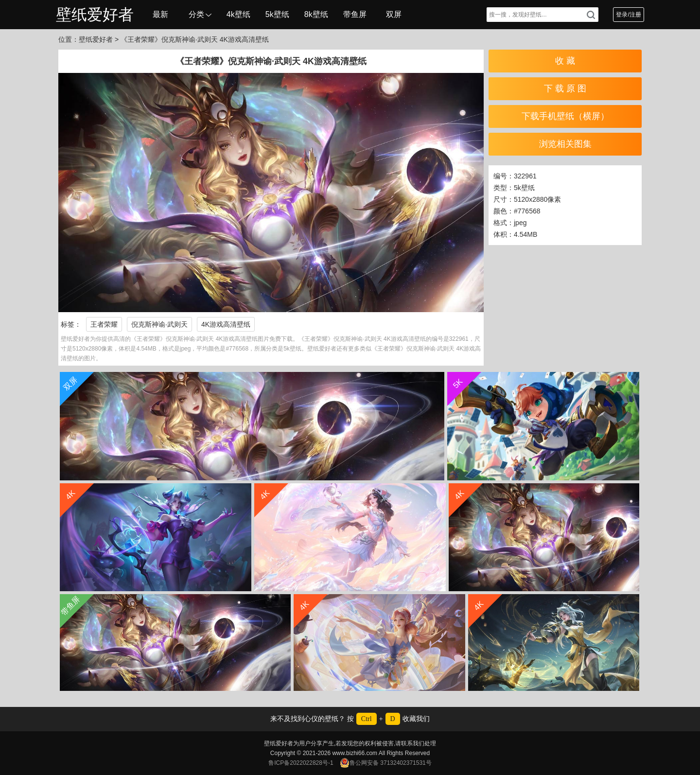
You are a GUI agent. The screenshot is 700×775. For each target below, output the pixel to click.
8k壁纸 (316, 14)
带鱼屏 (355, 14)
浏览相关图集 (565, 144)
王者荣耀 (104, 324)
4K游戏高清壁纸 (226, 324)
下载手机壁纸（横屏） (565, 116)
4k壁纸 (238, 14)
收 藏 (565, 61)
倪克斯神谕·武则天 (159, 324)
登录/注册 (628, 15)
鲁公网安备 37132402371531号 (386, 763)
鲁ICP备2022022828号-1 (301, 763)
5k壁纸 (277, 14)
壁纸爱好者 (95, 15)
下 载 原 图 (565, 88)
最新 (160, 14)
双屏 (394, 14)
